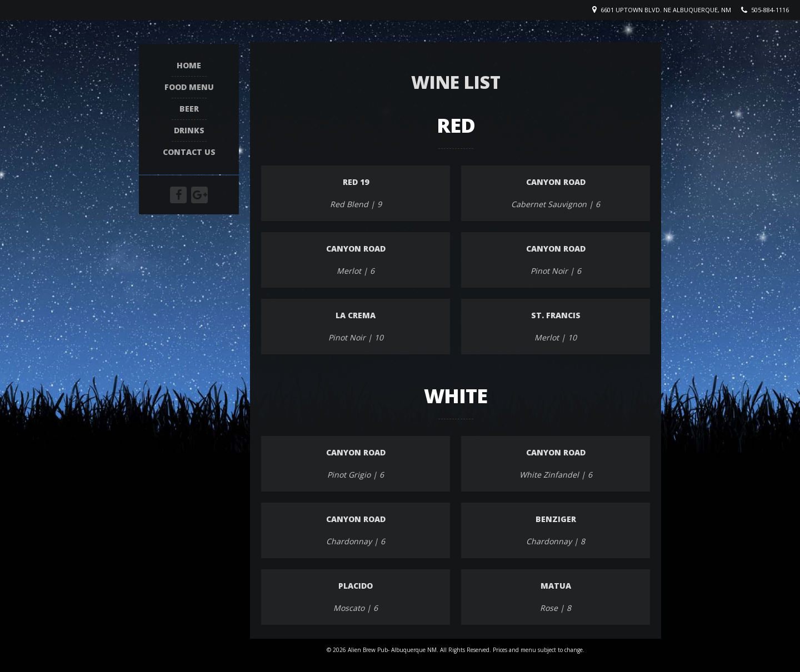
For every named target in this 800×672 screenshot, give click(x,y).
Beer (189, 108)
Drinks (189, 130)
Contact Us (189, 151)
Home (189, 65)
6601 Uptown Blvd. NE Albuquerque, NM (666, 10)
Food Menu (189, 86)
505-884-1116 (770, 10)
